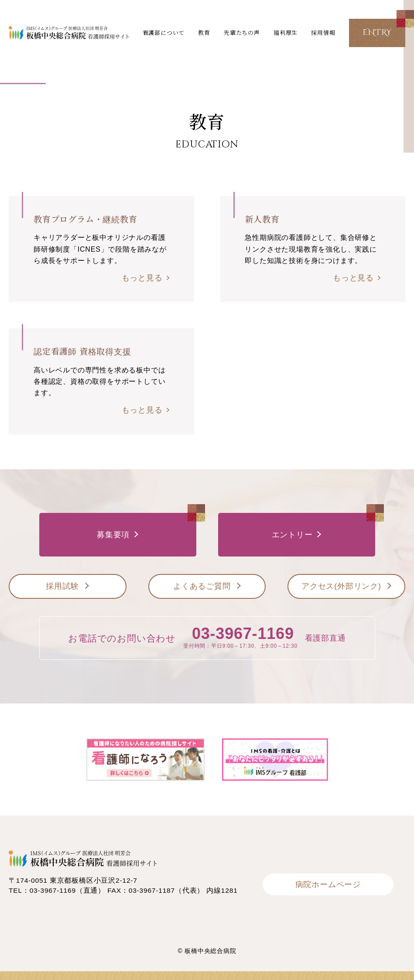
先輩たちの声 (242, 32)
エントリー (292, 535)
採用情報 (323, 32)
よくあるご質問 (202, 586)
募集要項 (113, 535)
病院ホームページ (328, 884)
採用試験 (62, 586)
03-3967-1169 (243, 633)
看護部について (164, 32)
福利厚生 (286, 32)
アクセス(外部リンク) (341, 586)
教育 (204, 32)
